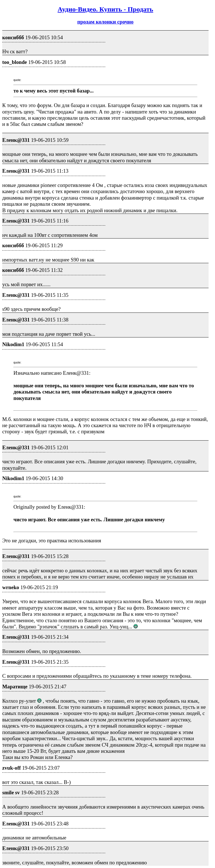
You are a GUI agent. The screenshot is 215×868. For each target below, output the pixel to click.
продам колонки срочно (105, 22)
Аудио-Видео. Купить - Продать (105, 9)
